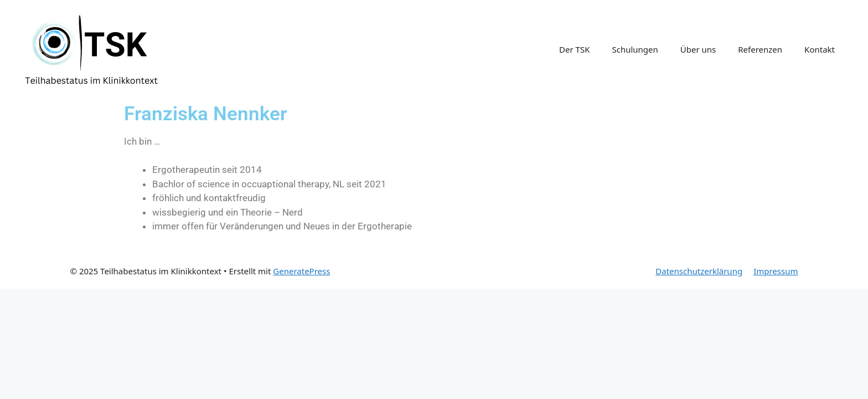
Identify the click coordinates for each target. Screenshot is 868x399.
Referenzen (760, 49)
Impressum (776, 271)
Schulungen (635, 49)
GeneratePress (301, 271)
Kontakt (820, 49)
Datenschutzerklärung (699, 271)
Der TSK (574, 49)
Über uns (698, 49)
